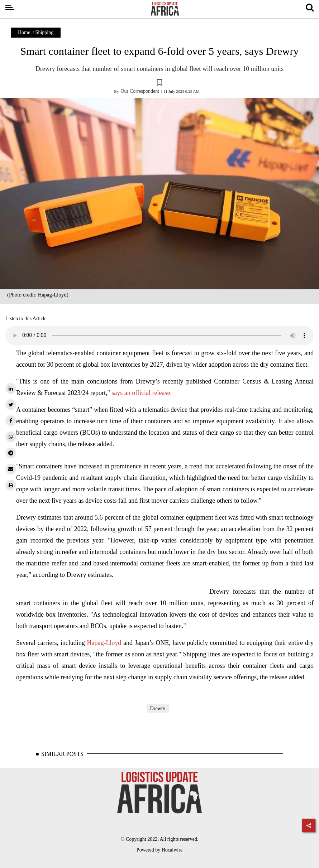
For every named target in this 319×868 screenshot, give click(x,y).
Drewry (158, 708)
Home (24, 32)
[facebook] (11, 421)
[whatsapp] (11, 437)
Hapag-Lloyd (105, 643)
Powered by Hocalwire (159, 850)
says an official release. (142, 393)
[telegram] (11, 453)
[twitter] (11, 405)
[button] (159, 83)
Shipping (45, 32)
